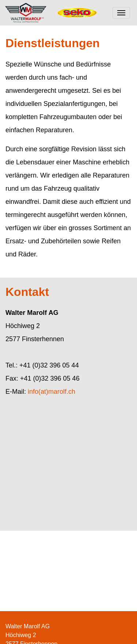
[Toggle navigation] (121, 13)
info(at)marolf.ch (52, 392)
